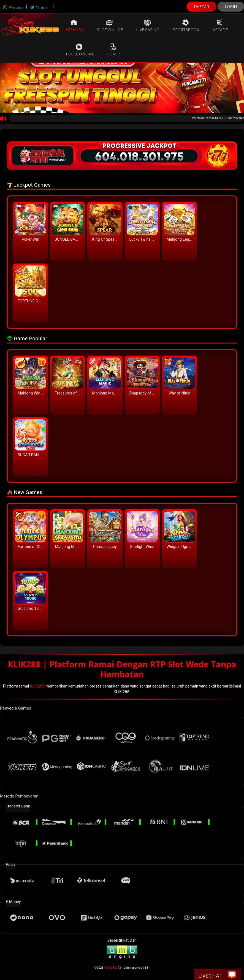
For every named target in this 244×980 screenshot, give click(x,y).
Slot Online (110, 26)
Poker (114, 50)
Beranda (75, 26)
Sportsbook (186, 26)
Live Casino (148, 26)
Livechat (217, 975)
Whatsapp (13, 7)
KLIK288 (37, 686)
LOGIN (231, 6)
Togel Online (80, 50)
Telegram (40, 7)
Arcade (220, 26)
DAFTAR (202, 6)
